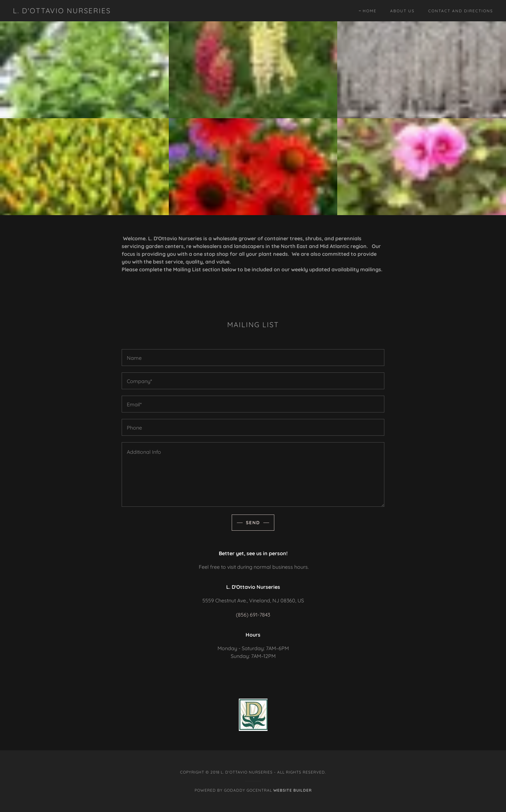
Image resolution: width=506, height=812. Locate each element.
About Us (402, 11)
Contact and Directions (461, 11)
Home (370, 11)
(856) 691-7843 (253, 615)
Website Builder (293, 790)
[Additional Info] (253, 474)
